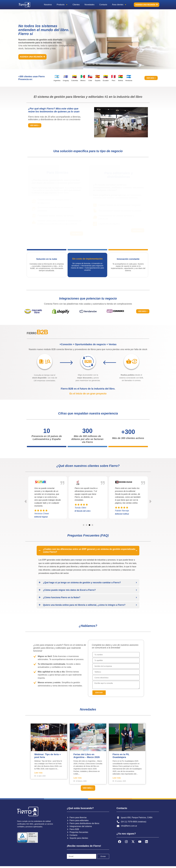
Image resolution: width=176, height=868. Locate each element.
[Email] (116, 678)
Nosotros (48, 5)
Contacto (103, 5)
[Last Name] (116, 660)
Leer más (38, 773)
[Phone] (116, 672)
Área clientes (119, 5)
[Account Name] (116, 666)
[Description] (116, 685)
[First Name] (116, 655)
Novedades (90, 5)
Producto (62, 5)
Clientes (76, 5)
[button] (121, 122)
